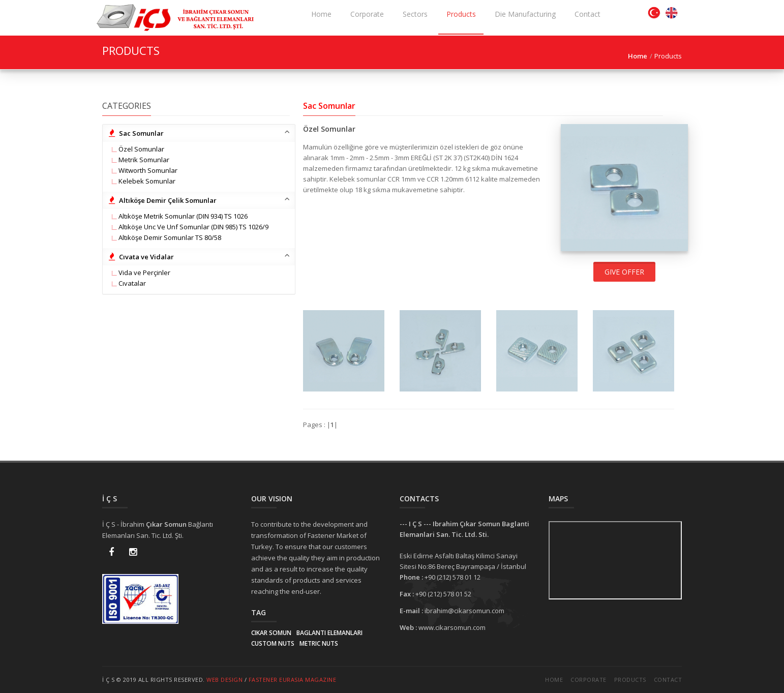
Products (630, 680)
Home (554, 680)
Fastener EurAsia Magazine (293, 680)
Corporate (589, 680)
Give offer (624, 272)
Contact (668, 680)
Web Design (224, 680)
